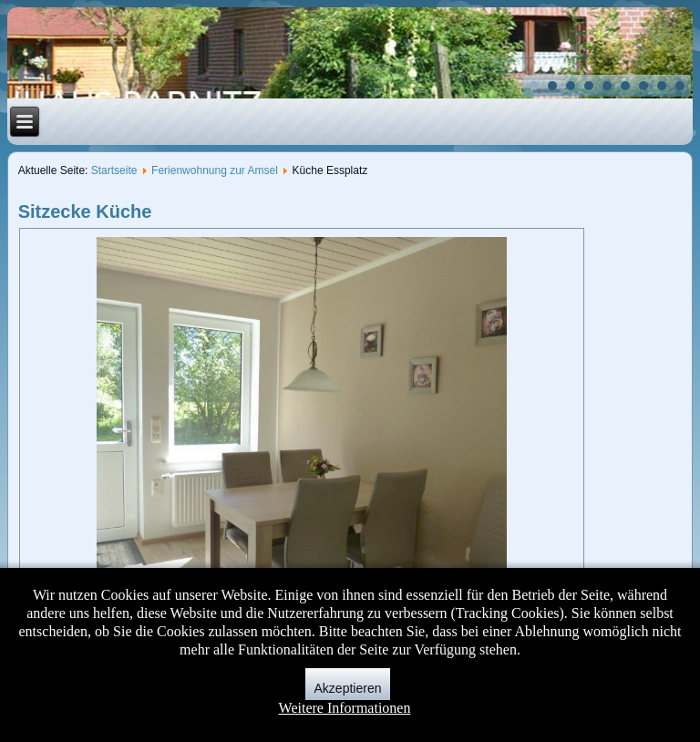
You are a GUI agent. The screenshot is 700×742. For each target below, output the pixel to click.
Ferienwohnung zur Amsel (215, 170)
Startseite (114, 170)
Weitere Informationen (345, 708)
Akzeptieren (348, 688)
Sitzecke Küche (85, 211)
